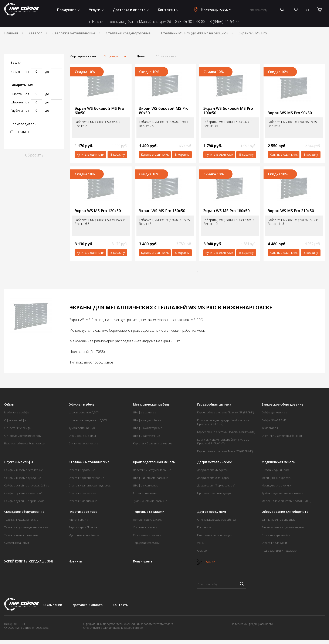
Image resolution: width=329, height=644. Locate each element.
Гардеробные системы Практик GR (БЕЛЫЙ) (225, 412)
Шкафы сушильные (146, 485)
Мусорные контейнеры (84, 535)
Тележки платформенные (21, 535)
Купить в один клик (90, 154)
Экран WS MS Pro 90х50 (290, 113)
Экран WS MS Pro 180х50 (226, 211)
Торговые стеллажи (149, 512)
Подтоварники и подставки (279, 551)
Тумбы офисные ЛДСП (83, 428)
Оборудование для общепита (285, 512)
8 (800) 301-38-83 (190, 22)
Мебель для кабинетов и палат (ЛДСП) (286, 501)
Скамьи (202, 551)
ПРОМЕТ (20, 132)
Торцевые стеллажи (146, 543)
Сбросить (34, 155)
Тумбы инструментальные (150, 501)
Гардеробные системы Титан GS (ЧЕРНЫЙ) (225, 451)
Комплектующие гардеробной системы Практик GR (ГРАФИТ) (223, 441)
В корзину (118, 154)
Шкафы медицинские (276, 470)
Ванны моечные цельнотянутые (283, 527)
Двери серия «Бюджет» (212, 470)
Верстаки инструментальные (152, 470)
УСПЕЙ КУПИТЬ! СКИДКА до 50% (29, 561)
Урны (201, 543)
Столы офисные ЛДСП (83, 436)
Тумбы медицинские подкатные (282, 493)
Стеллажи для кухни (274, 543)
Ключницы (204, 527)
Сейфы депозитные (274, 412)
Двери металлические (215, 462)
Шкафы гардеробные (147, 420)
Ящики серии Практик (83, 527)
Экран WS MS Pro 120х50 (98, 211)
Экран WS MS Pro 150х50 (162, 211)
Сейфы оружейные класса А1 (23, 493)
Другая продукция (212, 512)
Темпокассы (270, 428)
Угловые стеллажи (145, 527)
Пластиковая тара (83, 512)
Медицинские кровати (277, 478)
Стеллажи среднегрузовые (128, 33)
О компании (53, 605)
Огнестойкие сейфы (18, 428)
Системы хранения (17, 543)
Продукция (68, 10)
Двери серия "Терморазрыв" (216, 485)
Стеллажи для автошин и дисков (90, 485)
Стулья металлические (83, 443)
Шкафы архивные (145, 412)
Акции (206, 562)
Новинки (75, 561)
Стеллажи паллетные (82, 493)
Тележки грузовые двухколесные (26, 527)
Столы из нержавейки (276, 535)
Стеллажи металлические (74, 33)
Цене (141, 56)
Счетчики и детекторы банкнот (282, 436)
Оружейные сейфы (19, 462)
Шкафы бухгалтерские (148, 428)
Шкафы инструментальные (151, 478)
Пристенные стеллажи (148, 520)
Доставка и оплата (131, 10)
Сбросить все (166, 56)
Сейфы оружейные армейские (24, 501)
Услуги (96, 10)
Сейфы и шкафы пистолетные (24, 470)
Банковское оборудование (282, 404)
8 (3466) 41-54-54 (225, 22)
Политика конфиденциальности (252, 624)
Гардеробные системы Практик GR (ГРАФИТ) (226, 432)
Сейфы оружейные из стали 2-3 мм (27, 485)
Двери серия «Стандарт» (213, 478)
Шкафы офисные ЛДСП (84, 412)
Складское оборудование (24, 512)
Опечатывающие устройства (216, 520)
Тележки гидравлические (21, 520)
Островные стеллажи (147, 535)
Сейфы (9, 404)
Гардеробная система (214, 404)
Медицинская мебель (278, 462)
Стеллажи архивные (82, 470)
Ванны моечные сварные (279, 520)
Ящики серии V (79, 520)
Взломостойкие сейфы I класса (24, 443)
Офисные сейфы (15, 420)
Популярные (143, 561)
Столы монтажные (145, 493)
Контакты (168, 10)
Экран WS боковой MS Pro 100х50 (228, 111)
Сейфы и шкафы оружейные (23, 478)
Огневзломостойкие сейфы (23, 436)
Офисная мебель (82, 404)
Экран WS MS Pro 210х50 (291, 211)
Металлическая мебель (151, 404)
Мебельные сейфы (17, 412)
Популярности (115, 56)
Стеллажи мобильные (83, 501)
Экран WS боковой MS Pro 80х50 (164, 111)
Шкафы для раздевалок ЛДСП (88, 420)
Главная (11, 33)
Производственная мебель (154, 462)
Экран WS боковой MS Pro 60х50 (99, 111)
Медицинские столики (276, 485)
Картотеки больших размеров (153, 443)
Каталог (35, 33)
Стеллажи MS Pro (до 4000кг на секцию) (194, 33)
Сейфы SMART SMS (274, 420)
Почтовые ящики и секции (215, 535)
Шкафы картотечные (147, 436)
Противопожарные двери (214, 493)
